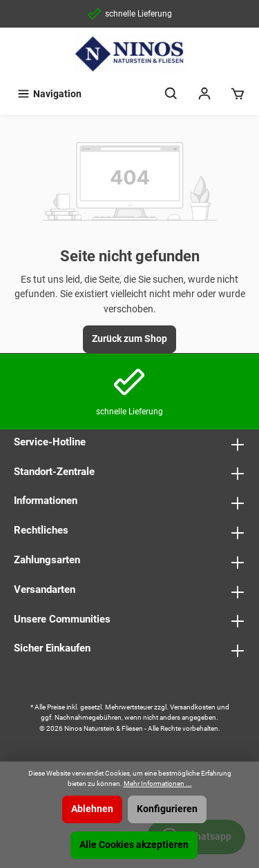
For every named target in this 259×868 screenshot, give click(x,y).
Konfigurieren (167, 809)
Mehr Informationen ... (158, 784)
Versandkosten (193, 707)
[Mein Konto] (204, 94)
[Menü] (49, 94)
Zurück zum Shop (129, 339)
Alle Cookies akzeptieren (134, 845)
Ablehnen (92, 809)
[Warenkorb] (238, 94)
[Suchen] (171, 94)
